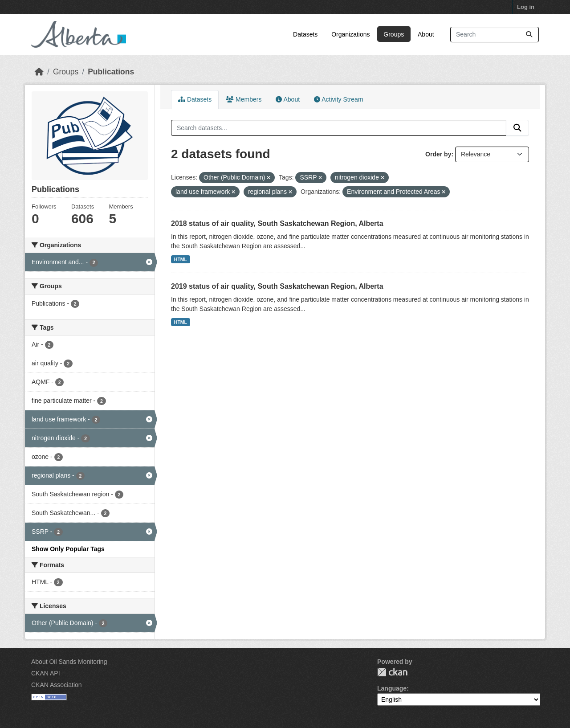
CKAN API (46, 673)
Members (244, 99)
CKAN (392, 672)
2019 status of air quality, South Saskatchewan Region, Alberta (277, 286)
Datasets (305, 34)
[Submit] (529, 35)
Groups (394, 34)
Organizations (350, 34)
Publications (111, 72)
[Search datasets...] (495, 35)
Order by (438, 154)
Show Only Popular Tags (68, 549)
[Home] (39, 72)
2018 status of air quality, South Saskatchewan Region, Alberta (277, 223)
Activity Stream (338, 99)
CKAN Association (57, 685)
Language (392, 688)
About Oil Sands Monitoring (69, 662)
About (426, 34)
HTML (181, 259)
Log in (526, 7)
